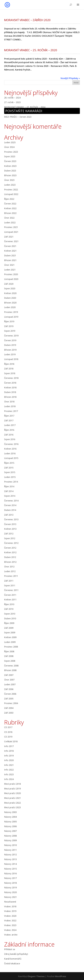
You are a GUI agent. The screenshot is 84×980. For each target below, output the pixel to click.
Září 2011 (9, 581)
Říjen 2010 (9, 604)
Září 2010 (9, 609)
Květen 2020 (10, 293)
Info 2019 (9, 756)
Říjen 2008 (9, 651)
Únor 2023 (9, 180)
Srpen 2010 (10, 614)
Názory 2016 (10, 873)
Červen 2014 (10, 505)
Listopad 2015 (11, 458)
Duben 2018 (10, 392)
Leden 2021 (10, 270)
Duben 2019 (10, 345)
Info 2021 (9, 765)
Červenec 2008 (11, 666)
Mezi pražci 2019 (12, 789)
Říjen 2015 (9, 463)
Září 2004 (9, 708)
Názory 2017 (10, 878)
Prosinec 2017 (11, 411)
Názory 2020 (10, 892)
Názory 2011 (10, 850)
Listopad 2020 (11, 279)
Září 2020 (9, 284)
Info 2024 (9, 779)
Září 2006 (9, 689)
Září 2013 (9, 515)
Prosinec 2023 (11, 152)
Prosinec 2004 (11, 703)
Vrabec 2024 (10, 930)
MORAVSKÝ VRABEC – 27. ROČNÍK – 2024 (25, 107)
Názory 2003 (10, 812)
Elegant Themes (36, 976)
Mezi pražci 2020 (12, 793)
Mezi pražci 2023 (12, 807)
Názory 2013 (10, 859)
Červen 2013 (10, 524)
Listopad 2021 (11, 232)
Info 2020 (9, 760)
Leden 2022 (10, 222)
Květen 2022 (10, 208)
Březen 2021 (10, 260)
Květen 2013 (10, 529)
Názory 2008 (10, 836)
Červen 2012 (10, 548)
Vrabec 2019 (10, 911)
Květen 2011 (10, 600)
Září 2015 (9, 468)
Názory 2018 (10, 883)
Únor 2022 (9, 218)
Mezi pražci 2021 (12, 798)
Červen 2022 (10, 204)
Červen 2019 (10, 340)
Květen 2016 (10, 449)
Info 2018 (9, 751)
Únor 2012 (9, 567)
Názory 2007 (10, 831)
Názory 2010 (10, 845)
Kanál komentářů (13, 959)
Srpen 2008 (10, 661)
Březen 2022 (10, 213)
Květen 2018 (10, 387)
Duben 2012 (10, 557)
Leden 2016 (10, 453)
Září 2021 (9, 237)
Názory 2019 (10, 887)
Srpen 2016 (10, 439)
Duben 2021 (10, 255)
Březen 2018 (10, 397)
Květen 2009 (10, 637)
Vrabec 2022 (10, 920)
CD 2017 (8, 727)
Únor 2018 (9, 402)
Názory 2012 (10, 855)
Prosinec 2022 (11, 190)
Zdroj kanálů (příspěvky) (16, 954)
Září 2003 (9, 713)
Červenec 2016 (11, 444)
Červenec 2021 (11, 241)
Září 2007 (9, 675)
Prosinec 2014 (11, 482)
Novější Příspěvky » (70, 78)
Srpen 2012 (10, 538)
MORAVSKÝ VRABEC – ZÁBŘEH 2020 (27, 20)
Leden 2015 (10, 477)
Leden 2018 (10, 406)
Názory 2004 (10, 817)
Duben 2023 (10, 171)
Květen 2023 (10, 166)
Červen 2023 (10, 161)
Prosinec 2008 (11, 647)
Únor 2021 (9, 265)
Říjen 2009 (9, 623)
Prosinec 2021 (11, 227)
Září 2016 (9, 435)
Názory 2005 (10, 822)
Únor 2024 (9, 147)
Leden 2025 (10, 142)
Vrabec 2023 (10, 925)
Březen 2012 (10, 562)
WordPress (60, 976)
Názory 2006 (10, 826)
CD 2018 (8, 732)
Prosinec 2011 (11, 576)
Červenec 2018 (11, 378)
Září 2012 (9, 534)
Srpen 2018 (10, 373)
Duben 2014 (10, 510)
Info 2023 (9, 774)
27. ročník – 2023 (12, 102)
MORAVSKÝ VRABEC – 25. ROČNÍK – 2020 (31, 50)
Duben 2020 (10, 298)
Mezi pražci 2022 (12, 803)
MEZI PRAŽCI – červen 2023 (18, 117)
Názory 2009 (10, 840)
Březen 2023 (10, 175)
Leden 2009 (10, 642)
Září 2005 (9, 699)
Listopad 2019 (11, 317)
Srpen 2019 (10, 331)
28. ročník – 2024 (12, 98)
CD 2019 (8, 737)
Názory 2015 (10, 869)
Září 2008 (9, 656)
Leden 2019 (10, 354)
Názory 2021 (10, 897)
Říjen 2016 (9, 430)
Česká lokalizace (12, 963)
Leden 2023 (10, 185)
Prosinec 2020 (11, 274)
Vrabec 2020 (10, 916)
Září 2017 (9, 420)
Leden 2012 (10, 571)
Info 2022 (9, 770)
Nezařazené (10, 902)
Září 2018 (9, 369)
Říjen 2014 (9, 486)
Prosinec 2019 (11, 312)
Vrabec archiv (11, 935)
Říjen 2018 (9, 364)
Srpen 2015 (10, 472)
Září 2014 (9, 491)
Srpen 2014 (10, 496)
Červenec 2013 (11, 519)
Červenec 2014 (11, 501)
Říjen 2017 (9, 416)
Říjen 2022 (9, 199)
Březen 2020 (10, 303)
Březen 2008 (10, 670)
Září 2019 (9, 326)
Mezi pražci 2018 (12, 784)
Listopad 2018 (11, 359)
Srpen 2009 (10, 632)
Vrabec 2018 (10, 906)
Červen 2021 (10, 246)
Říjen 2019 (9, 321)
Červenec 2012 (11, 543)
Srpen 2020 (10, 288)
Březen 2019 (10, 350)
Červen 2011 (10, 595)
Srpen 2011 (10, 585)
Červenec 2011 (11, 590)
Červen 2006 (10, 694)
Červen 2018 (10, 383)
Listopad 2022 (11, 194)
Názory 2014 (10, 864)
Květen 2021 (10, 251)
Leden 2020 (10, 307)
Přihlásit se (10, 949)
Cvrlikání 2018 (11, 741)
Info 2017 (9, 746)
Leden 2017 (10, 425)
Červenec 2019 (11, 336)
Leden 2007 (10, 684)
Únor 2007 (9, 680)
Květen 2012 (10, 552)
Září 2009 (9, 628)
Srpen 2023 (10, 156)
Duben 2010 (10, 618)
